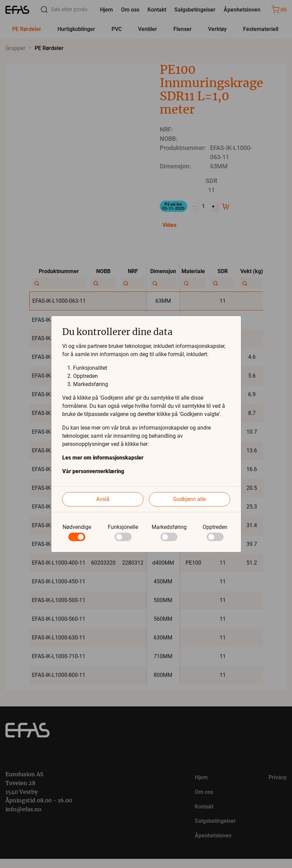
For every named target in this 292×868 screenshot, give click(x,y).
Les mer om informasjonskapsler (103, 458)
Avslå (103, 499)
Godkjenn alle (189, 499)
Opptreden (215, 527)
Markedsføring (169, 527)
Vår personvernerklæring (93, 471)
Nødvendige (77, 527)
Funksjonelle (123, 527)
